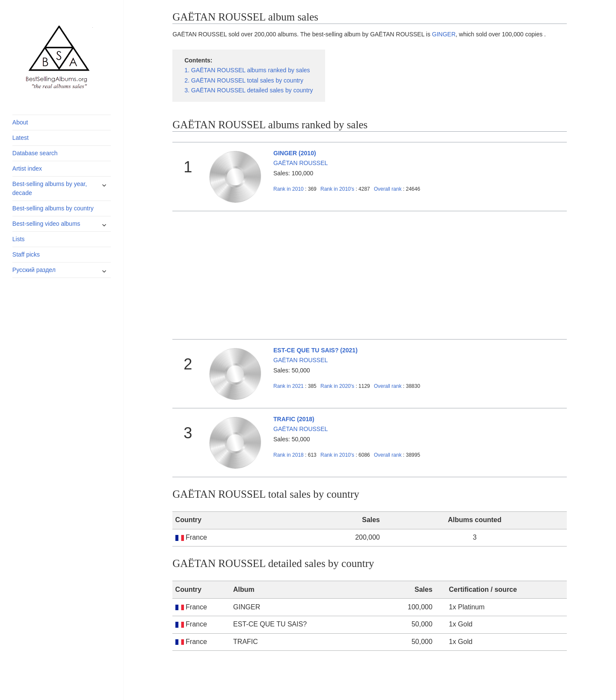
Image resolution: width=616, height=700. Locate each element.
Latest (21, 138)
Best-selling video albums (46, 224)
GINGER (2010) (295, 153)
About (20, 122)
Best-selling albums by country (53, 208)
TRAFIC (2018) (294, 419)
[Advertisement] (370, 275)
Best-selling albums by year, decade (50, 188)
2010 (289, 189)
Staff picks (26, 254)
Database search (35, 153)
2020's (338, 386)
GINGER (444, 34)
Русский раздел (34, 270)
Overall (388, 189)
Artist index (27, 168)
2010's (338, 189)
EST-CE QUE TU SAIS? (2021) (315, 350)
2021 (289, 386)
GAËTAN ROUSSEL (301, 163)
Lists (19, 239)
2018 (289, 455)
